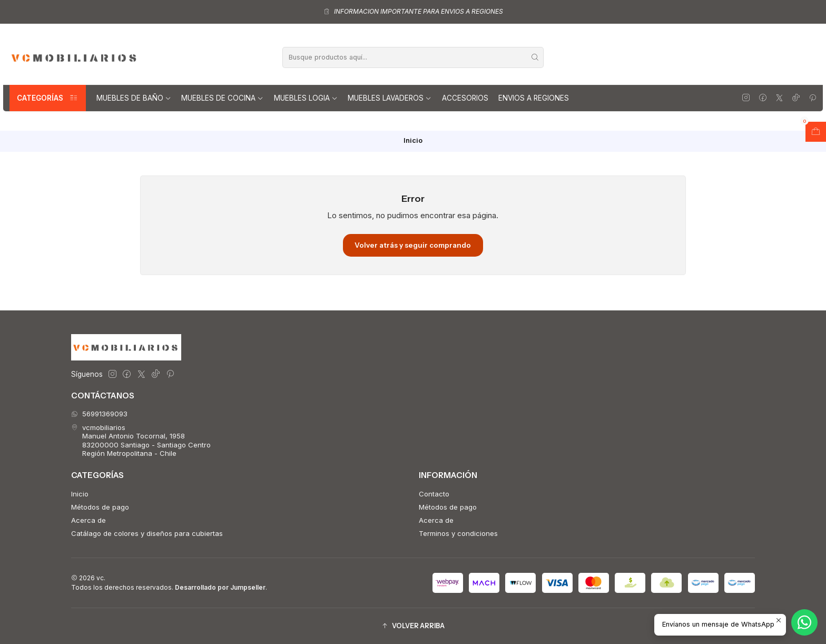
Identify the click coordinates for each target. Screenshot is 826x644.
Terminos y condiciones (458, 533)
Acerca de (88, 520)
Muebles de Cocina (222, 98)
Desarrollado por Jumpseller (220, 587)
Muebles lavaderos (390, 98)
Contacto (434, 494)
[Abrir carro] (816, 132)
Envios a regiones (534, 98)
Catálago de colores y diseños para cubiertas (147, 533)
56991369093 (99, 414)
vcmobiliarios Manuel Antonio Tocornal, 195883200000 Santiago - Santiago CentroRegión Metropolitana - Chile (141, 440)
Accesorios (465, 98)
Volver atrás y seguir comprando (413, 245)
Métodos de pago (100, 507)
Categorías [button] (48, 98)
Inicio (80, 494)
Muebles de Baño (134, 98)
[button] (413, 626)
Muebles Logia (306, 98)
